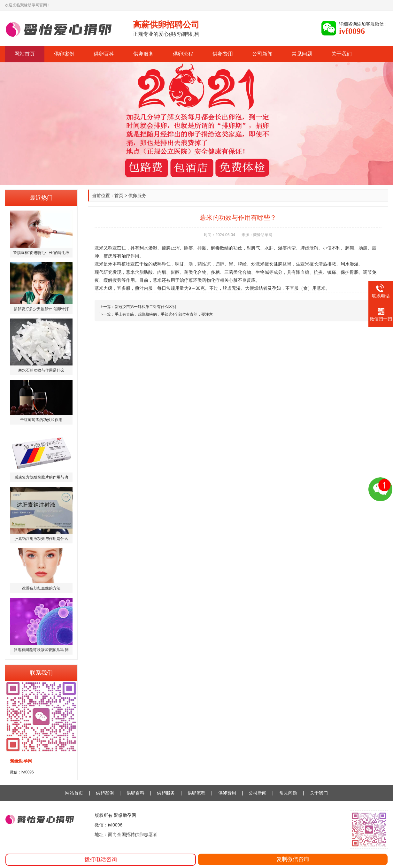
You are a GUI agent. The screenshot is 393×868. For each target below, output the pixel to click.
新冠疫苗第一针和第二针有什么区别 (145, 307)
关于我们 (342, 54)
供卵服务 (143, 54)
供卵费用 (223, 54)
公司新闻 (262, 54)
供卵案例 (64, 54)
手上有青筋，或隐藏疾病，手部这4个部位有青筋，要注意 (164, 314)
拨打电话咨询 (101, 860)
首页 (119, 196)
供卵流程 (183, 54)
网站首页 (25, 54)
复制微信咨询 (293, 859)
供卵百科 (104, 54)
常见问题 (302, 54)
